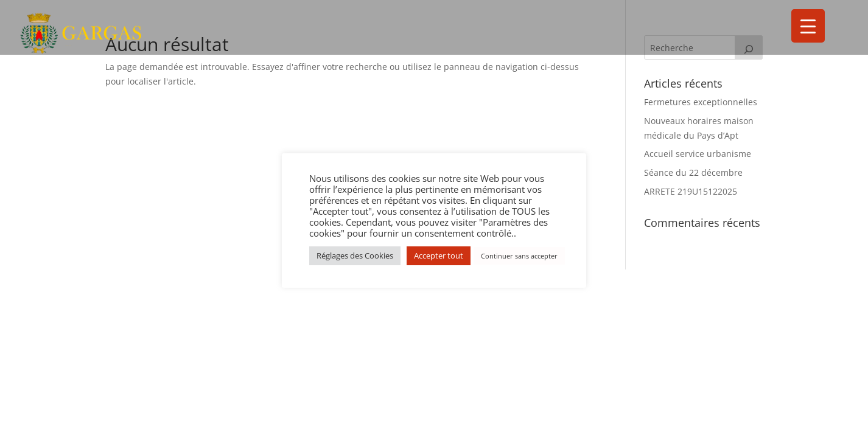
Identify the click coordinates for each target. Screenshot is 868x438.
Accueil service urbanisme (698, 154)
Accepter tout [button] (439, 255)
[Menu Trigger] (808, 26)
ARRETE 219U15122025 (691, 191)
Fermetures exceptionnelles (701, 102)
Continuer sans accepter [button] (519, 256)
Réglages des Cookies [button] (355, 255)
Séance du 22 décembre (693, 172)
